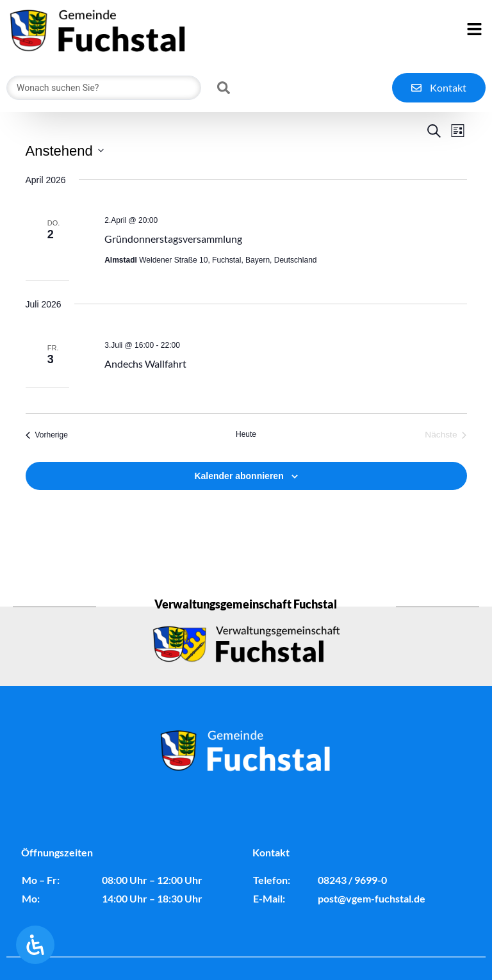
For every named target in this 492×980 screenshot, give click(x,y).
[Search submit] (224, 88)
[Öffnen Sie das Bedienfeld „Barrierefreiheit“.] (35, 945)
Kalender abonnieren (239, 507)
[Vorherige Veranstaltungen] (47, 467)
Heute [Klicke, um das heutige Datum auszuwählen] (246, 466)
